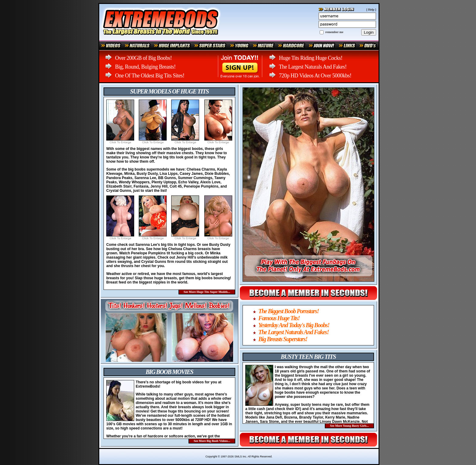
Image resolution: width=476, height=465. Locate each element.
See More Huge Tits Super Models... (207, 292)
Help (371, 10)
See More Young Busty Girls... (349, 426)
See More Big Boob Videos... (212, 441)
